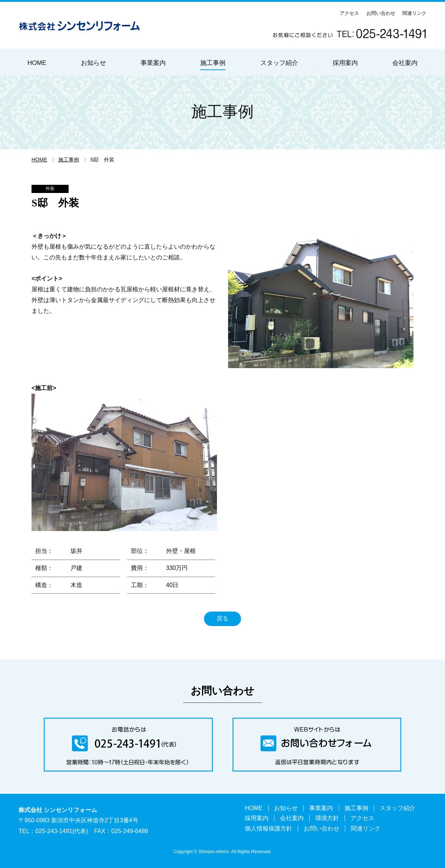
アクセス (349, 13)
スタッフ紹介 (279, 63)
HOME (37, 63)
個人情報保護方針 (268, 828)
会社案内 (405, 63)
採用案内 (345, 63)
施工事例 (213, 63)
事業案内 (153, 63)
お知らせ (93, 63)
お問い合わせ (381, 13)
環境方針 (327, 818)
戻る (222, 618)
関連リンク (414, 13)
